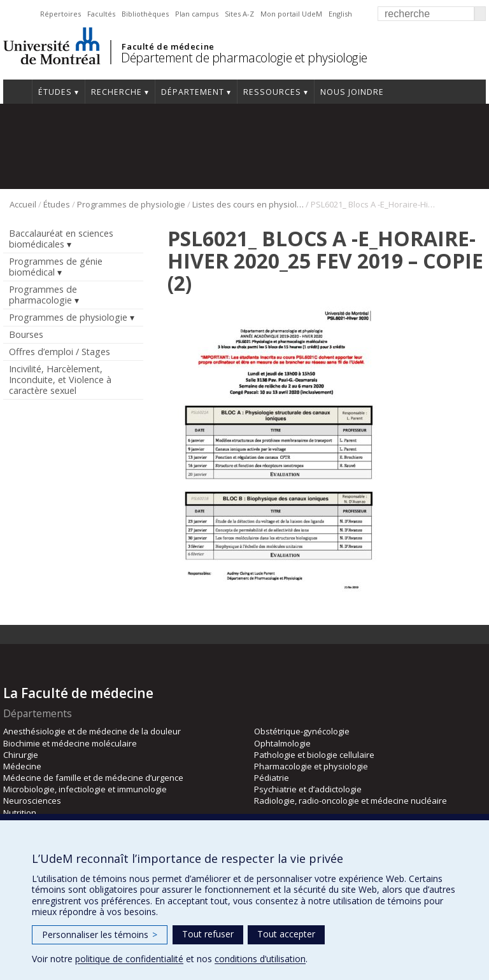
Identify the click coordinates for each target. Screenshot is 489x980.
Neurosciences (32, 801)
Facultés (101, 14)
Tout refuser (208, 934)
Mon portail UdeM (291, 14)
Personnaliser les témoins (100, 934)
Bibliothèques (145, 14)
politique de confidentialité (129, 959)
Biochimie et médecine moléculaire (70, 743)
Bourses (26, 334)
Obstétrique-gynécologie (302, 731)
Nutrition (20, 813)
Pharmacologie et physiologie (311, 766)
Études (55, 92)
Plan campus (197, 14)
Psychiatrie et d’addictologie (308, 789)
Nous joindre (352, 92)
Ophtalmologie (282, 743)
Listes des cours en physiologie (248, 204)
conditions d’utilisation (260, 959)
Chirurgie (21, 755)
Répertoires (60, 14)
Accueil (18, 92)
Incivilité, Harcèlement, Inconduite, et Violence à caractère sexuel (60, 380)
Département (193, 92)
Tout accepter (286, 934)
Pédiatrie (272, 778)
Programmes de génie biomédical (56, 267)
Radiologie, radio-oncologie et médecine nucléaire (351, 801)
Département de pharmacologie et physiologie (244, 58)
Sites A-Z (239, 14)
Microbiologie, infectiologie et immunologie (85, 789)
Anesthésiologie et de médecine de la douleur (92, 731)
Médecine (22, 766)
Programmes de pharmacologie (43, 295)
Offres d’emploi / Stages (60, 352)
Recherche (117, 92)
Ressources (272, 92)
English (340, 14)
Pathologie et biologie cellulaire (314, 755)
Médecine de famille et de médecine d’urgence (93, 778)
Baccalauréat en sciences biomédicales (61, 239)
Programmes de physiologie (131, 204)
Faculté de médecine (168, 46)
